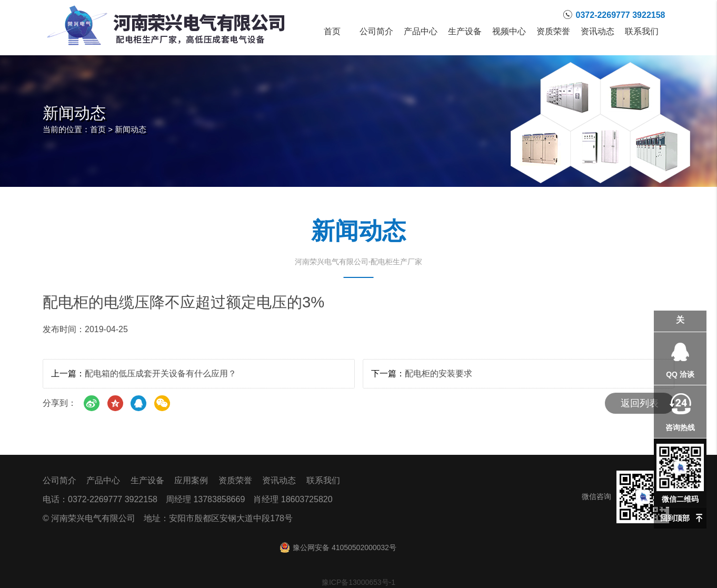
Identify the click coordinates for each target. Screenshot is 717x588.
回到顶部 (675, 518)
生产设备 (465, 32)
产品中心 (421, 32)
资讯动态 (597, 32)
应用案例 (191, 480)
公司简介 (376, 32)
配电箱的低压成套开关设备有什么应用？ (161, 373)
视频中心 (509, 32)
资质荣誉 (553, 32)
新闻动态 (131, 129)
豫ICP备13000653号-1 (358, 582)
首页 (332, 32)
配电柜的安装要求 (439, 373)
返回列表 (640, 403)
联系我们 (642, 32)
